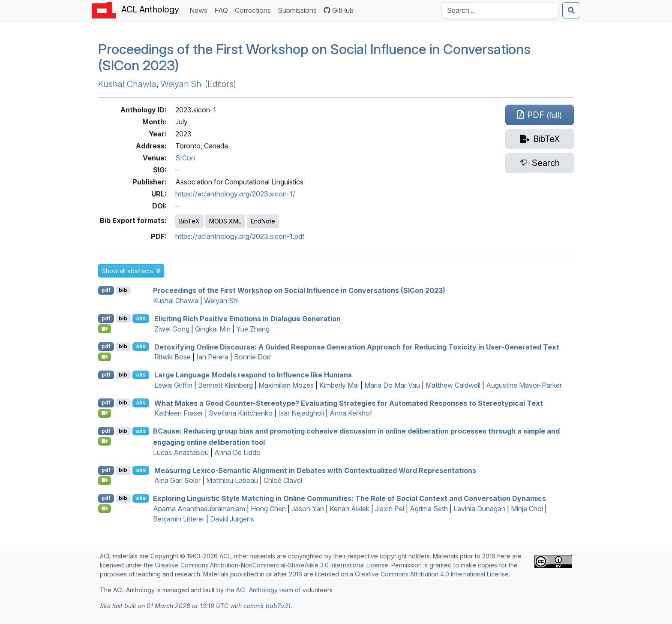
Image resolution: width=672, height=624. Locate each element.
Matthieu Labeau (232, 480)
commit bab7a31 (267, 606)
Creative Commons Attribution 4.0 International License (432, 574)
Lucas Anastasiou (181, 452)
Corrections (255, 10)
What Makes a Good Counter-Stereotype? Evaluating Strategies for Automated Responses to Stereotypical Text (349, 403)
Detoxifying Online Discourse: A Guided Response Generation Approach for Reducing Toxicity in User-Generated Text (357, 347)
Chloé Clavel (283, 480)
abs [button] (141, 318)
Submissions (299, 10)
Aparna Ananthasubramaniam (199, 509)
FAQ (223, 10)
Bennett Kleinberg (225, 385)
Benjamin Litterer (179, 519)
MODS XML (225, 221)
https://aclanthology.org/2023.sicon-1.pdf (240, 236)
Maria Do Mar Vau (392, 385)
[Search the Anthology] (500, 10)
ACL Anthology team (265, 590)
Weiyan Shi (182, 84)
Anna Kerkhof (351, 413)
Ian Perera (212, 357)
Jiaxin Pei (390, 509)
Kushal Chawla (127, 84)
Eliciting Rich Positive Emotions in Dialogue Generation (247, 319)
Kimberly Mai (339, 385)
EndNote (263, 221)
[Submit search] (571, 10)
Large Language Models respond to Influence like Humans (253, 375)
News (200, 10)
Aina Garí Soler (177, 480)
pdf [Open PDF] (106, 290)
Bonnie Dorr (253, 357)
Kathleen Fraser (179, 413)
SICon (185, 158)
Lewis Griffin (173, 385)
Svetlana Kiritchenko (241, 413)
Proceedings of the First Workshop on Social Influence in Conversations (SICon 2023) (314, 57)
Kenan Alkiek (349, 509)
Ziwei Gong (172, 329)
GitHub (339, 10)
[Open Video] (105, 329)
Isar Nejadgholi (301, 413)
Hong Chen (268, 509)
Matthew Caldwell (453, 385)
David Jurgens (232, 519)
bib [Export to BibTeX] (123, 290)
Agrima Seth (429, 509)
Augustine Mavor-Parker (524, 385)
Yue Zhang (253, 329)
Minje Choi (527, 509)
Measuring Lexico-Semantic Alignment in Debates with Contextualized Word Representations (315, 470)
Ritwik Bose (172, 357)
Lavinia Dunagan (479, 509)
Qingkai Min (213, 329)
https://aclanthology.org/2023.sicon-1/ (235, 194)
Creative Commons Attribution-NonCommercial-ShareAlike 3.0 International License (271, 565)
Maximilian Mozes (286, 385)
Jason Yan (308, 509)
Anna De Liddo (237, 452)
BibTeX (189, 221)
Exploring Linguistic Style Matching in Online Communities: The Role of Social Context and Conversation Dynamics (349, 498)
